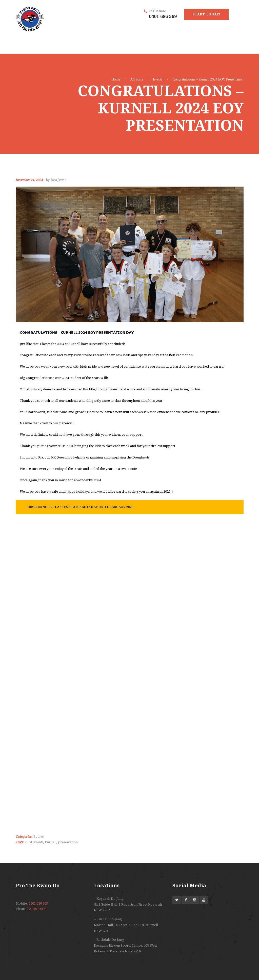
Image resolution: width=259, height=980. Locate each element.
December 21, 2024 (29, 180)
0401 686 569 (163, 16)
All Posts (136, 79)
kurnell (51, 842)
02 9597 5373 (37, 909)
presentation (68, 842)
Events (158, 79)
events (38, 842)
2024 (28, 842)
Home (116, 79)
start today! (206, 14)
